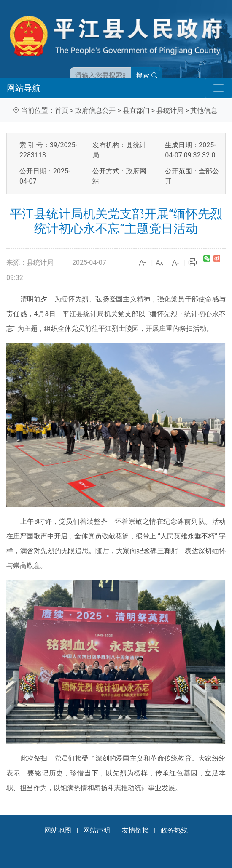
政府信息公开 (95, 110)
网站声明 (97, 830)
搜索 (147, 76)
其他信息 (204, 110)
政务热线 (174, 830)
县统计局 (170, 110)
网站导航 (24, 88)
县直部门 (136, 110)
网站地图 (58, 830)
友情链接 (135, 830)
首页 (62, 110)
